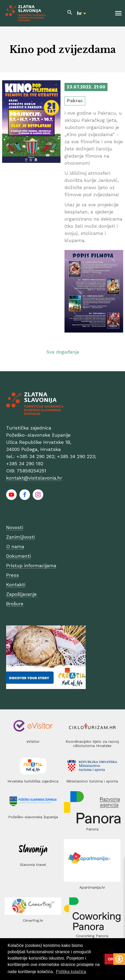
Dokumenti (18, 556)
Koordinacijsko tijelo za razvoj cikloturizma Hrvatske (92, 744)
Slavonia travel (33, 865)
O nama (15, 546)
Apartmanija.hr (92, 887)
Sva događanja (63, 352)
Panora (92, 829)
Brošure (15, 604)
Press (12, 575)
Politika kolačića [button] (71, 972)
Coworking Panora (92, 936)
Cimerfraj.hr (33, 920)
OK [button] (111, 959)
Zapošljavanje (21, 594)
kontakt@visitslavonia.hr (34, 478)
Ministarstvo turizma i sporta (92, 781)
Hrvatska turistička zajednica (33, 781)
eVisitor (33, 741)
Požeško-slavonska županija (33, 817)
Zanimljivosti (20, 537)
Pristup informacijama (31, 565)
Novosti (15, 527)
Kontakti (16, 585)
